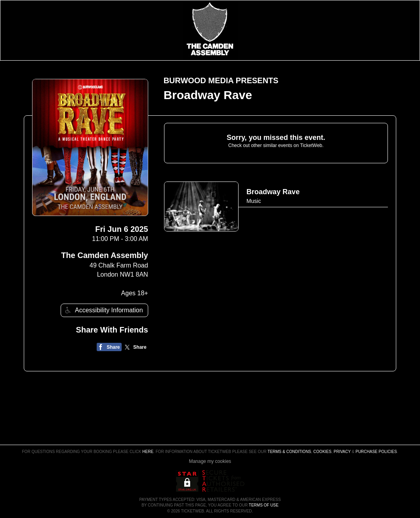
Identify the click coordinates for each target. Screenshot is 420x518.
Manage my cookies (210, 461)
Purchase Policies (376, 452)
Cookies (323, 452)
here (148, 452)
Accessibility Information (103, 310)
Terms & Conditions (289, 452)
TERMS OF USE (264, 505)
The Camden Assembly (104, 255)
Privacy (342, 452)
